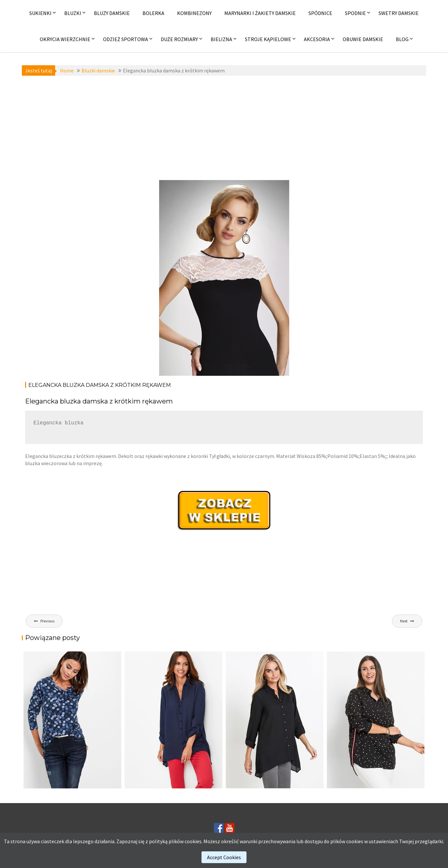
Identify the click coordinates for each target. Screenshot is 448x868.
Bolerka (153, 13)
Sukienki (40, 13)
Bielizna (221, 39)
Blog (402, 39)
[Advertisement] (224, 128)
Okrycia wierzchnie (65, 39)
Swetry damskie (399, 13)
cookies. (194, 841)
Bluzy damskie (112, 13)
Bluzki (73, 13)
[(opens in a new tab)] (376, 720)
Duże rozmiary (179, 39)
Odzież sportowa (126, 39)
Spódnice (320, 13)
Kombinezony (194, 13)
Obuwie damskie (363, 39)
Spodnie (355, 13)
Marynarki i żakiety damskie (260, 13)
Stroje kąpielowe (268, 39)
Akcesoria (317, 39)
